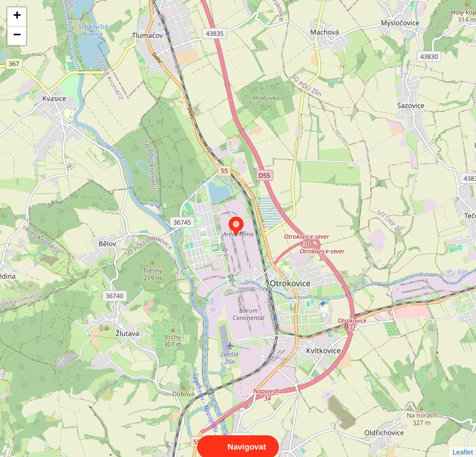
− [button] (17, 36)
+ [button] (17, 17)
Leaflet (463, 441)
